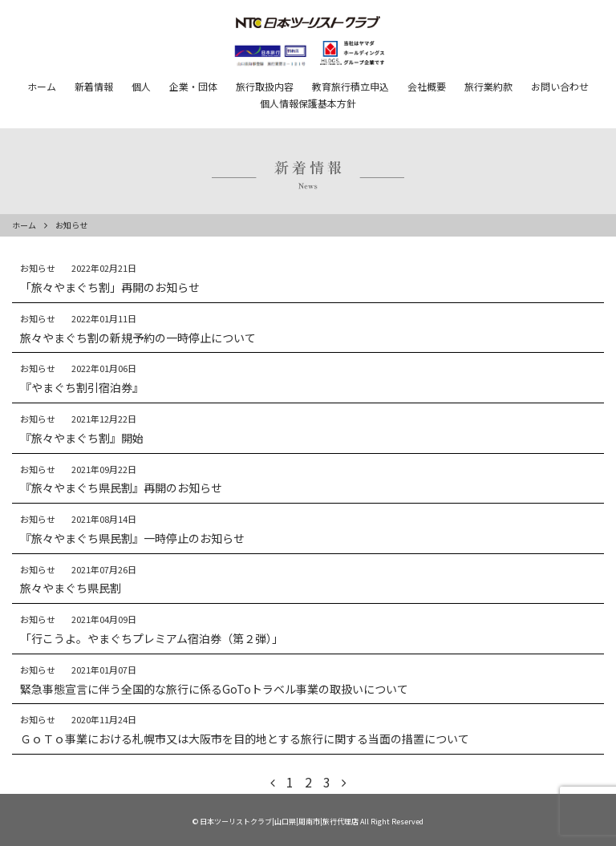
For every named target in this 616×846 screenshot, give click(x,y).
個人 (141, 86)
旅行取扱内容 (265, 86)
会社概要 (427, 86)
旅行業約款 (488, 86)
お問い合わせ (560, 86)
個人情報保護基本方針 (308, 103)
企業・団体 (193, 86)
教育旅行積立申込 (351, 86)
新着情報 (94, 86)
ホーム (42, 86)
